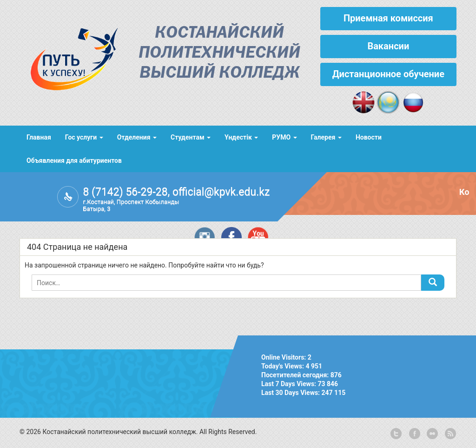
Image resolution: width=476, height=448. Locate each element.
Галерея (326, 137)
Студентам (191, 137)
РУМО (284, 137)
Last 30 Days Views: (291, 393)
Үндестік (241, 137)
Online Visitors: (284, 357)
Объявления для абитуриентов (74, 160)
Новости (369, 137)
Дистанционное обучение (388, 74)
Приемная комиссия (388, 18)
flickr (432, 434)
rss (450, 434)
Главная (39, 137)
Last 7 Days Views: (290, 384)
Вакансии (388, 46)
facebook (414, 434)
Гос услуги (84, 137)
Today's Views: (283, 366)
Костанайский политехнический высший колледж (219, 53)
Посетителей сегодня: (296, 375)
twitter (396, 434)
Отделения (137, 137)
